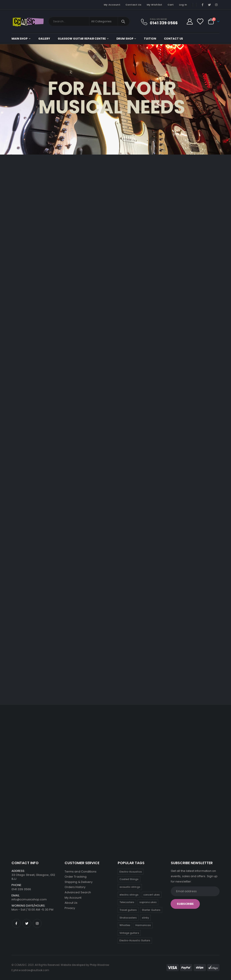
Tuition (150, 39)
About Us (71, 903)
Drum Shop (125, 39)
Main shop (20, 39)
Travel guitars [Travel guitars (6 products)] (128, 910)
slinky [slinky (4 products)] (145, 918)
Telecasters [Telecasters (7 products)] (127, 902)
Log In (183, 5)
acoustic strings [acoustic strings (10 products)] (130, 887)
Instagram (37, 923)
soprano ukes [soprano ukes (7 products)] (148, 902)
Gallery (44, 39)
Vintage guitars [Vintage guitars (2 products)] (129, 933)
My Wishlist (155, 5)
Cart (171, 5)
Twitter (27, 923)
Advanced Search (78, 893)
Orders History (75, 887)
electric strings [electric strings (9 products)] (129, 895)
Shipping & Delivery (79, 882)
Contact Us (134, 5)
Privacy (70, 909)
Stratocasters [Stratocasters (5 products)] (128, 918)
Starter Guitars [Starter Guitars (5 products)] (151, 910)
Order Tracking (76, 877)
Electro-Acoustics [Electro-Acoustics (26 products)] (131, 872)
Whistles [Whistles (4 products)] (125, 925)
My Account (112, 5)
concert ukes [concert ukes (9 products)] (152, 895)
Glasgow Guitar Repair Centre (82, 39)
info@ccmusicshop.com (29, 899)
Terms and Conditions (81, 872)
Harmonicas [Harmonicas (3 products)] (143, 925)
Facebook (16, 923)
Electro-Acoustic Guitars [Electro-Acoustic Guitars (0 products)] (135, 940)
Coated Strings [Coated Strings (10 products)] (129, 879)
